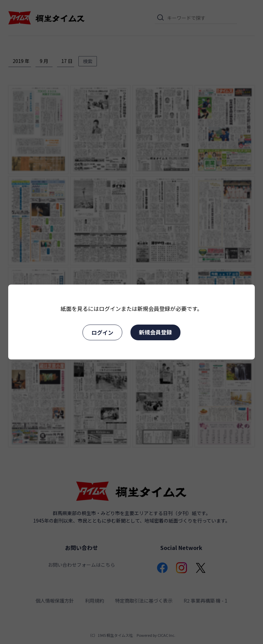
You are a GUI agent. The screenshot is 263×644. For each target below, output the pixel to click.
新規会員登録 (155, 332)
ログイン (102, 332)
